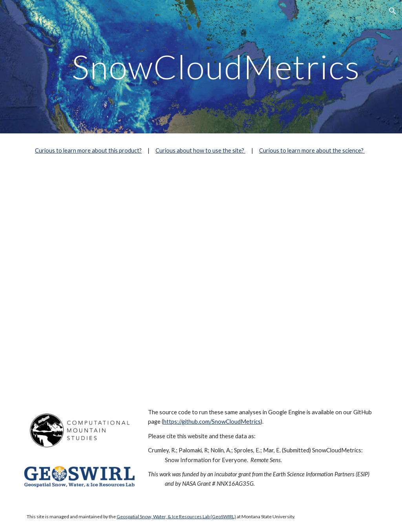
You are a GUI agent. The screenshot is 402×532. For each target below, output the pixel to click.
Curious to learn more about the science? (312, 150)
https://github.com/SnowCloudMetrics (212, 422)
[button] (393, 11)
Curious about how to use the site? (200, 150)
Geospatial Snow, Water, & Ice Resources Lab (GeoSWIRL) (176, 517)
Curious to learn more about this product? (88, 150)
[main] (216, 66)
